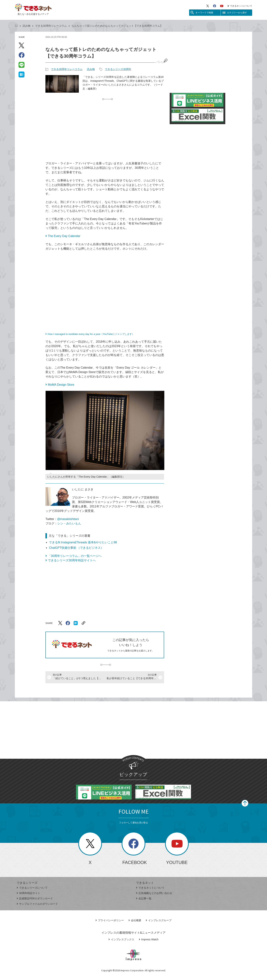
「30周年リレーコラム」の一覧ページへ (75, 556)
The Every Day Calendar (64, 236)
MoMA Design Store (61, 385)
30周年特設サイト (28, 893)
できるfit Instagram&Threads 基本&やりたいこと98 (83, 542)
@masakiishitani (68, 519)
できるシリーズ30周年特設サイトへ (72, 560)
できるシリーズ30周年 (118, 69)
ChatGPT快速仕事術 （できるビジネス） (76, 548)
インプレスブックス (121, 939)
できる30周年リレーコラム (51, 26)
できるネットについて (240, 6)
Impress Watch (149, 939)
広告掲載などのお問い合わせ (154, 893)
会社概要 (135, 920)
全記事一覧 (144, 898)
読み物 (27, 26)
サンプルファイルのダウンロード (37, 904)
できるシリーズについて (32, 888)
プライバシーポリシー (110, 920)
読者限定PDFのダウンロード (35, 898)
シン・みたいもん (69, 523)
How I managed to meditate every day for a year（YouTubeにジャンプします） (91, 334)
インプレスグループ (159, 920)
